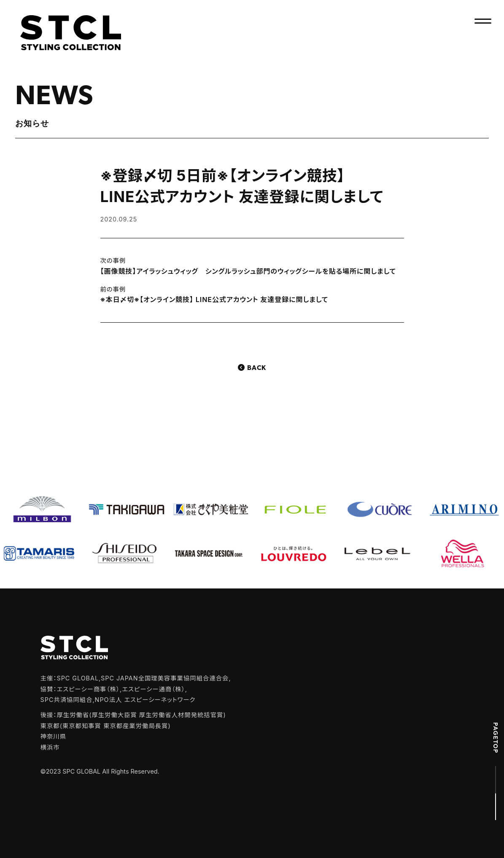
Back (257, 368)
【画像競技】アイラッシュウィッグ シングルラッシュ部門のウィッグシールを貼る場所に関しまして (248, 271)
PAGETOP (496, 738)
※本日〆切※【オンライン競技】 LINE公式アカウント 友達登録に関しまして (214, 299)
